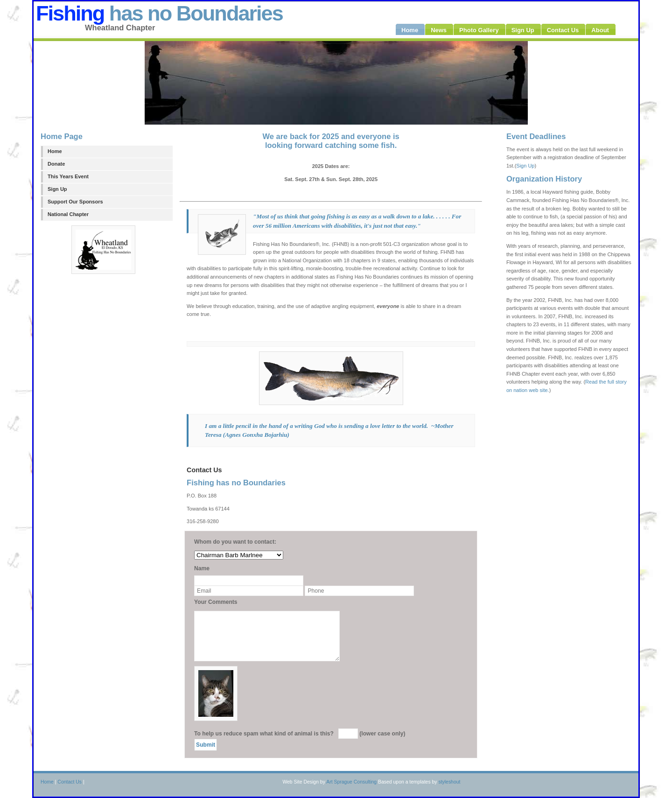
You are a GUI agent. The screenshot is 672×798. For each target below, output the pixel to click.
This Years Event (68, 176)
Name (202, 568)
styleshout (449, 782)
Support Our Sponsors (75, 202)
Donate (56, 164)
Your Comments (216, 602)
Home (55, 151)
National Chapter (68, 214)
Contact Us (70, 782)
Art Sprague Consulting (351, 782)
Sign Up (57, 189)
